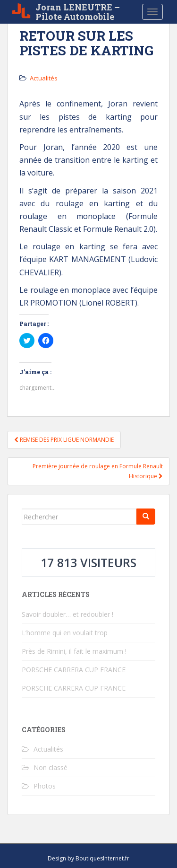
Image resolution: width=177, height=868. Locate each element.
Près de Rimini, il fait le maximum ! (74, 651)
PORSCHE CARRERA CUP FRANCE (74, 670)
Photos (45, 786)
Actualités (44, 78)
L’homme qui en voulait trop (65, 633)
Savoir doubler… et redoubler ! (67, 614)
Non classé (51, 767)
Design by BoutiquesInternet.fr (88, 858)
